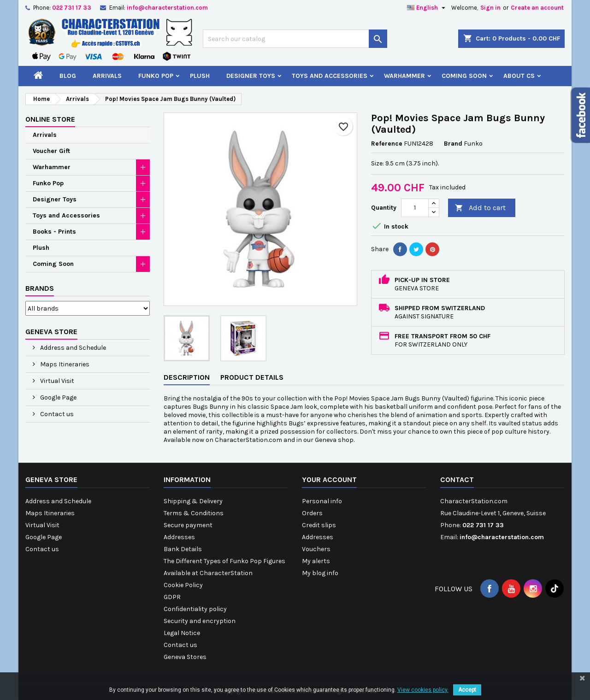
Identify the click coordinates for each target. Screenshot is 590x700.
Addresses (179, 537)
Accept (467, 690)
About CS (519, 76)
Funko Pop (156, 76)
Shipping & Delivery (193, 501)
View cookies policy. (423, 690)
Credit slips (319, 525)
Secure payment (188, 525)
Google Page (58, 397)
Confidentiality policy (195, 609)
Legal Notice (182, 633)
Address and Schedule (72, 348)
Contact (457, 479)
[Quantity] (415, 208)
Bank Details (183, 549)
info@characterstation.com (167, 8)
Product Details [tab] (252, 377)
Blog (68, 76)
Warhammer (404, 76)
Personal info (322, 501)
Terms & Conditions (194, 513)
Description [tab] (187, 377)
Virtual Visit (56, 381)
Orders (312, 513)
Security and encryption (200, 621)
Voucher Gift (51, 151)
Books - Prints (54, 232)
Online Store (50, 119)
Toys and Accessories (330, 76)
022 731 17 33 (72, 8)
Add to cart (480, 208)
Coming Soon (464, 76)
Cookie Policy (183, 585)
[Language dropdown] (427, 8)
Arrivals (107, 76)
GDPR (172, 597)
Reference (387, 144)
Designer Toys (251, 76)
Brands (40, 288)
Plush (200, 76)
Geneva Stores (185, 657)
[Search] (295, 39)
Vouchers (316, 549)
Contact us (56, 414)
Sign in (490, 8)
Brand (453, 144)
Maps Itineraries (64, 364)
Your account (329, 479)
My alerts (316, 561)
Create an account (537, 8)
